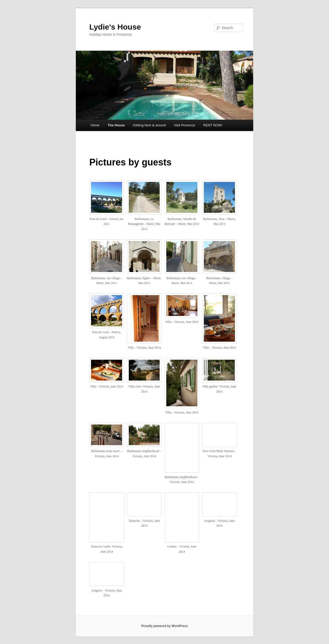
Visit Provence (184, 125)
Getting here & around (149, 125)
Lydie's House (115, 27)
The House (116, 125)
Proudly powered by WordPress (164, 626)
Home (95, 125)
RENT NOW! (213, 125)
